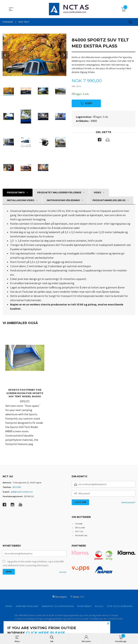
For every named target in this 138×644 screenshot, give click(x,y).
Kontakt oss (81, 535)
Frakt (9, 606)
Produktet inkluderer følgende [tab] (59, 192)
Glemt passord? (128, 503)
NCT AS (79, 532)
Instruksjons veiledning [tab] (63, 200)
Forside (79, 524)
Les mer (63, 572)
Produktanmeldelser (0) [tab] (109, 200)
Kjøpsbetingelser (27, 606)
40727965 (17, 487)
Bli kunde (80, 528)
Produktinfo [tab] (16, 192)
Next (64, 55)
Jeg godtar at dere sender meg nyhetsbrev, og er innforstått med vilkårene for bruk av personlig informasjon (33, 564)
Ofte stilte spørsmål (120, 606)
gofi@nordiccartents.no (22, 492)
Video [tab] (97, 192)
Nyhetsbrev (84, 606)
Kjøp (86, 103)
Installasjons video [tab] (21, 200)
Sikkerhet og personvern (58, 606)
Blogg (99, 606)
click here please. (46, 633)
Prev (5, 55)
